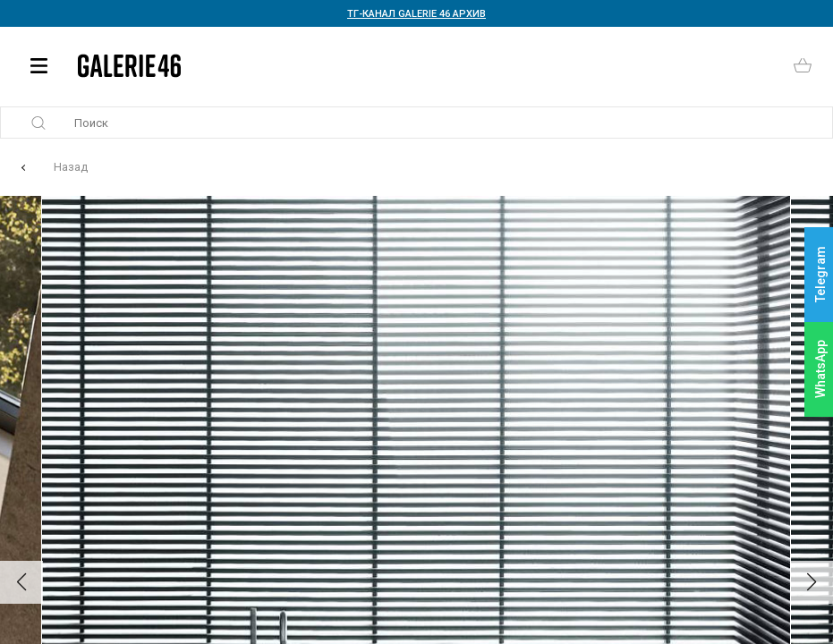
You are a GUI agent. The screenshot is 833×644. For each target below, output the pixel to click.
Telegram (820, 275)
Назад (71, 167)
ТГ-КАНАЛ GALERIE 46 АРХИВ (416, 14)
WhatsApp (820, 369)
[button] (21, 582)
